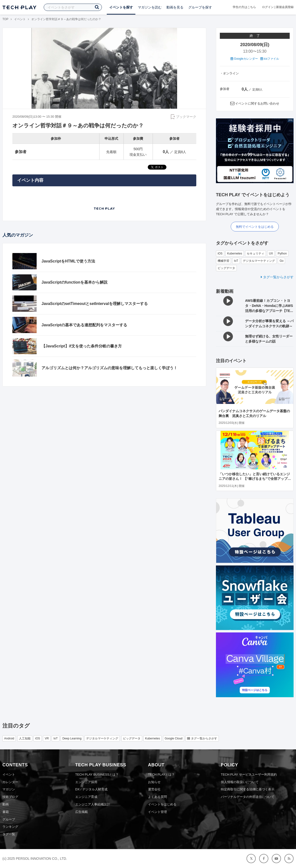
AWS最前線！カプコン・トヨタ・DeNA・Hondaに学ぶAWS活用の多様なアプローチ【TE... (269, 306)
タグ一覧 (9, 834)
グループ (9, 819)
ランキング (10, 827)
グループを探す (200, 7)
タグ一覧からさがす (277, 277)
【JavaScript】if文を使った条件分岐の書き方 (82, 346)
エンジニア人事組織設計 (93, 804)
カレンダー (10, 782)
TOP (5, 19)
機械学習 (223, 261)
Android (9, 738)
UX (271, 254)
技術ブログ (10, 797)
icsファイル (270, 59)
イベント (20, 19)
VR (47, 738)
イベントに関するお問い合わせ (257, 103)
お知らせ (154, 782)
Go (281, 261)
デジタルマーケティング (259, 261)
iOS (220, 254)
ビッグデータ (226, 268)
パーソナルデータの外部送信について (248, 797)
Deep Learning (72, 738)
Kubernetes (234, 254)
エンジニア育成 (86, 797)
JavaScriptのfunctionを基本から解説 (74, 282)
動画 (6, 804)
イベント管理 (157, 812)
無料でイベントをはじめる (255, 227)
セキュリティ (255, 254)
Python (282, 254)
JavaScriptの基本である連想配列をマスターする (84, 325)
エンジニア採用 (86, 782)
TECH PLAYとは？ (161, 774)
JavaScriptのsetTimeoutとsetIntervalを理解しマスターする (95, 304)
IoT (236, 261)
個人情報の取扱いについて (240, 782)
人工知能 (25, 738)
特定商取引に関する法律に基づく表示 (248, 789)
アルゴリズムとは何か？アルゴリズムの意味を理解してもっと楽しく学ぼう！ (109, 368)
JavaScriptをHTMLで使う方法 (68, 261)
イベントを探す (121, 7)
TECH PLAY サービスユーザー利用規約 (249, 774)
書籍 (6, 812)
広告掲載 (82, 812)
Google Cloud (174, 738)
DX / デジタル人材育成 (91, 789)
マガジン (9, 789)
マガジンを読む (150, 7)
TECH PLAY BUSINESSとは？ (97, 774)
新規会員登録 (285, 7)
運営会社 (154, 789)
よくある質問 (157, 797)
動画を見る (175, 7)
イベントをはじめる (162, 804)
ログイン (268, 7)
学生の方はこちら (244, 7)
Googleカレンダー (244, 59)
